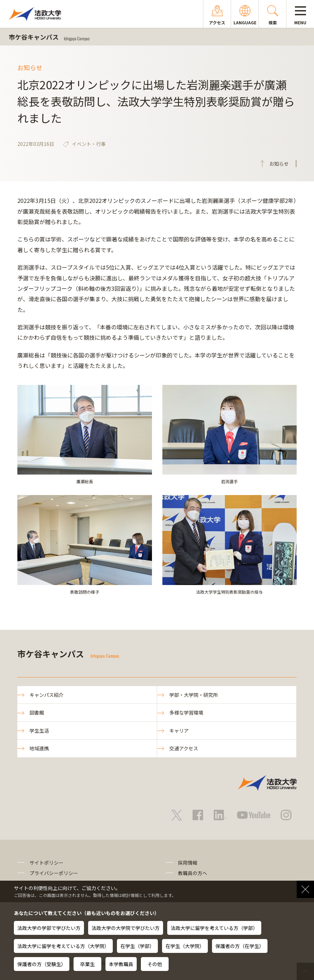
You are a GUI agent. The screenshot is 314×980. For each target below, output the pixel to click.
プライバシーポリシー (54, 873)
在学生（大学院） (185, 946)
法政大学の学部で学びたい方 (49, 928)
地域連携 (39, 748)
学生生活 (39, 731)
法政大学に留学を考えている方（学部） (214, 928)
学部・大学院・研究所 (194, 695)
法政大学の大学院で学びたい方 (126, 928)
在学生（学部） (137, 946)
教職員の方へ (193, 873)
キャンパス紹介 (46, 695)
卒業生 (87, 964)
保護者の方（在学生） (240, 946)
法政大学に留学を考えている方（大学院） (63, 946)
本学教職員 (121, 964)
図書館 (37, 713)
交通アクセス (184, 748)
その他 (155, 964)
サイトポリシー (46, 863)
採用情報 (188, 863)
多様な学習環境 (186, 713)
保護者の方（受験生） (42, 964)
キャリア (179, 731)
